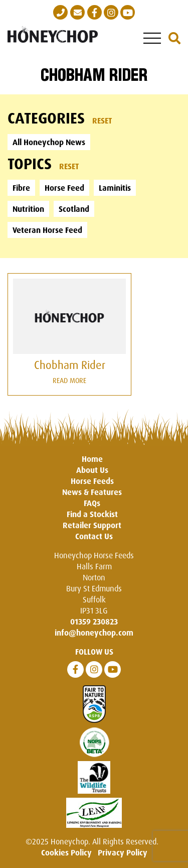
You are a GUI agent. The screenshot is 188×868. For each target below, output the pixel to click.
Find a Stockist (92, 514)
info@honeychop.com (94, 633)
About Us (92, 470)
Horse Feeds (92, 481)
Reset (102, 120)
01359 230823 (94, 622)
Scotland (74, 209)
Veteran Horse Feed (47, 230)
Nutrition (28, 209)
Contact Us (94, 536)
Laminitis (115, 188)
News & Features (92, 492)
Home (92, 459)
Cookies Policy (66, 852)
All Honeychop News (49, 142)
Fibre (21, 188)
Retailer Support (92, 525)
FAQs (92, 503)
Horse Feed (64, 188)
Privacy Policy (123, 852)
